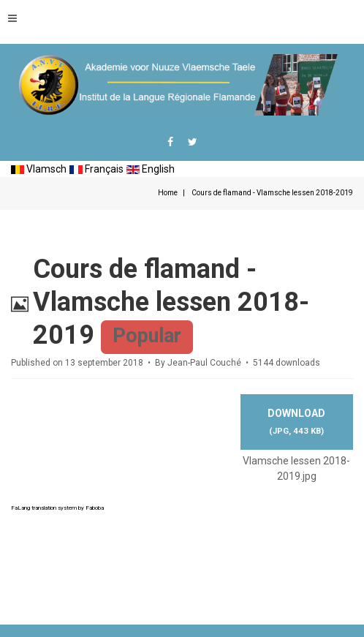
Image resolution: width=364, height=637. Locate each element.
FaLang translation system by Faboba (57, 508)
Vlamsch (39, 169)
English (151, 169)
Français (96, 169)
